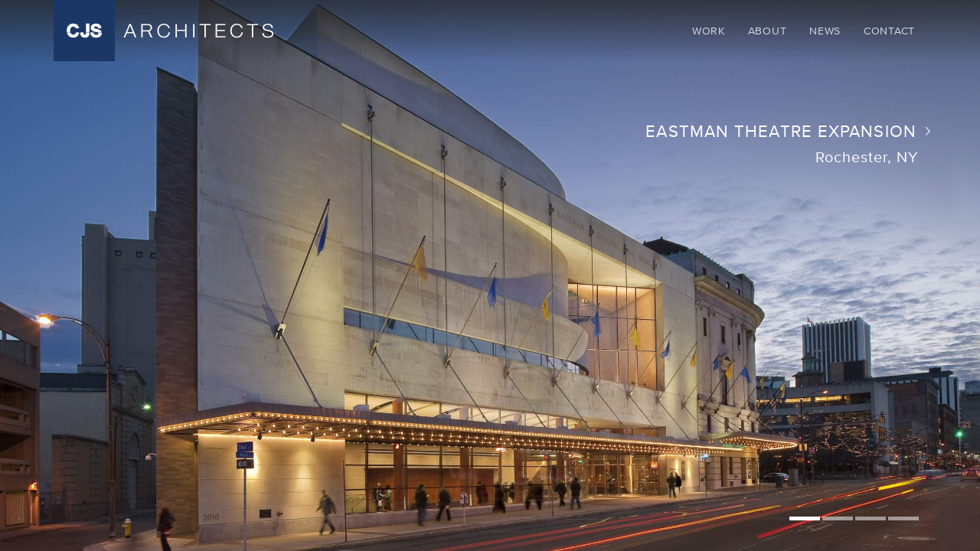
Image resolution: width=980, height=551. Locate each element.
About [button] (768, 31)
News (825, 31)
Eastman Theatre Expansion (782, 131)
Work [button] (709, 31)
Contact (889, 31)
